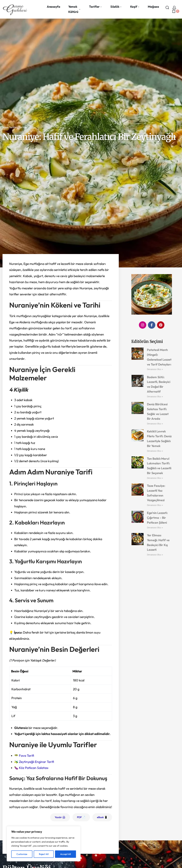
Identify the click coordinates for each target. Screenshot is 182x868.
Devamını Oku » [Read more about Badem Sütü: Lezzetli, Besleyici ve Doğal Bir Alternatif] (155, 397)
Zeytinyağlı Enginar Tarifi (36, 762)
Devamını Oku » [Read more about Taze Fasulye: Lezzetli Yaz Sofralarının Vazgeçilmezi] (155, 505)
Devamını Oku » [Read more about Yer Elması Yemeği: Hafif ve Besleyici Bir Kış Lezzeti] (155, 555)
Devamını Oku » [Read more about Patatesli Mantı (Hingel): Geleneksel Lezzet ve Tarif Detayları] (155, 369)
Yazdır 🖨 (60, 817)
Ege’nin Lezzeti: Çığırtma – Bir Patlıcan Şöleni (157, 518)
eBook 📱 (102, 817)
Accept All (66, 854)
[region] (44, 844)
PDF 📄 (81, 817)
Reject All (44, 854)
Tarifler (23, 127)
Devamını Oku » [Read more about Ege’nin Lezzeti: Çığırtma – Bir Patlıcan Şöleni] (155, 528)
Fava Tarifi (27, 756)
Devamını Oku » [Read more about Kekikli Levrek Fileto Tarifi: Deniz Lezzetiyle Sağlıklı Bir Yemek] (155, 451)
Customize (22, 854)
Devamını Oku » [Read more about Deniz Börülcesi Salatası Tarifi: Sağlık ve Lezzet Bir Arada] (155, 424)
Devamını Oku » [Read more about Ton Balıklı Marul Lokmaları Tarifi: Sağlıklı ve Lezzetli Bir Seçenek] (155, 478)
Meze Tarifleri (10, 127)
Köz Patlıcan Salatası (34, 768)
